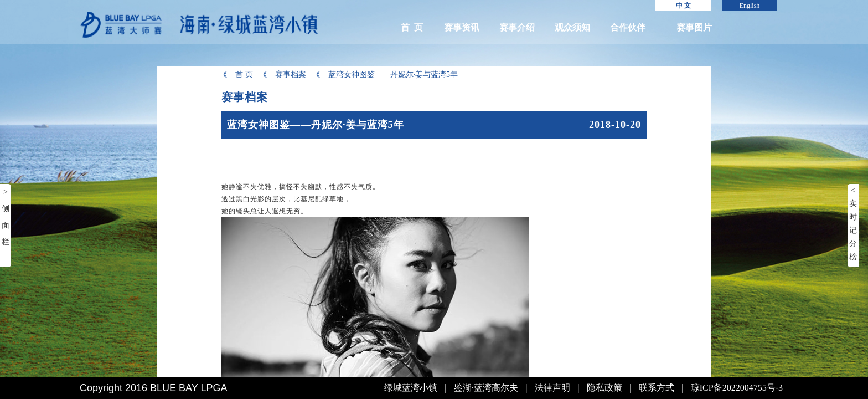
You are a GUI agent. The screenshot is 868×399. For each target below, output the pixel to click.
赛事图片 (694, 27)
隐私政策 (604, 388)
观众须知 (572, 27)
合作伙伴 (628, 27)
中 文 (683, 6)
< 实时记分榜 (853, 224)
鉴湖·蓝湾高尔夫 (486, 388)
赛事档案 (284, 75)
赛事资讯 (462, 27)
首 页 (412, 27)
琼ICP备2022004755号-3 (737, 388)
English (750, 6)
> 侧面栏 (6, 217)
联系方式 (657, 388)
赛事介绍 (517, 27)
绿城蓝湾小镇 (411, 388)
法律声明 (552, 388)
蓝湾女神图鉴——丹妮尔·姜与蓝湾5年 (386, 75)
